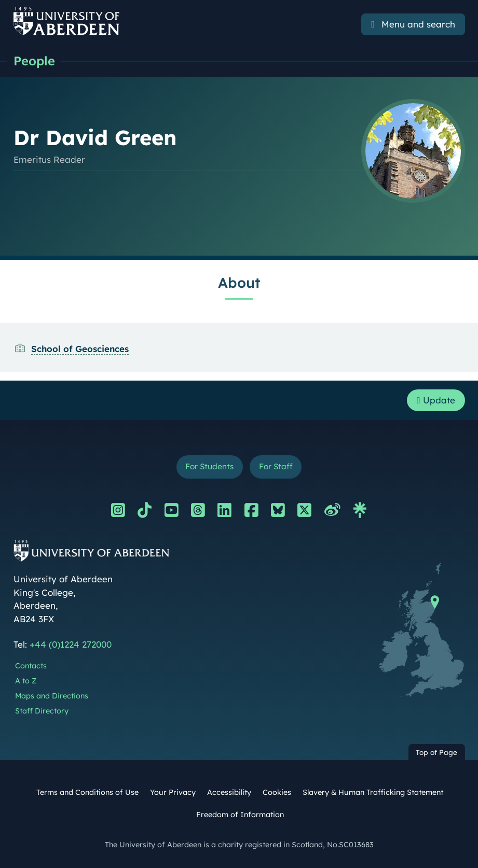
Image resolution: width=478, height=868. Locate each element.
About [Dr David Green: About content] (239, 283)
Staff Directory (42, 711)
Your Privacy (173, 792)
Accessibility (229, 792)
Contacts (31, 666)
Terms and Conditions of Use (87, 792)
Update (436, 400)
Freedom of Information (240, 815)
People (34, 61)
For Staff (276, 466)
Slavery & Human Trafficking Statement (373, 792)
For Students (209, 466)
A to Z (26, 681)
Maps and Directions (52, 696)
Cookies (277, 792)
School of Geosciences (80, 349)
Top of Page (436, 752)
